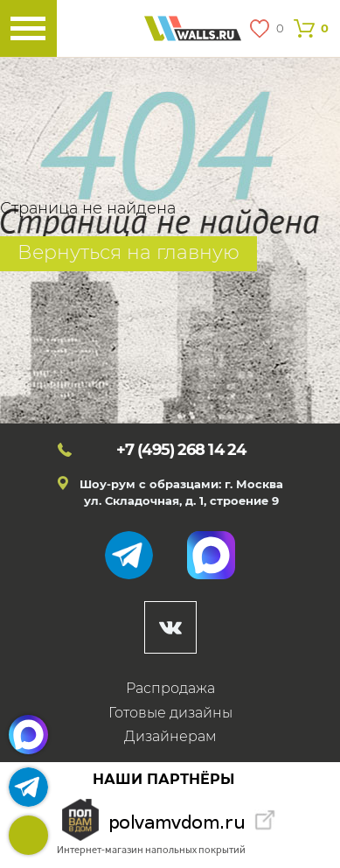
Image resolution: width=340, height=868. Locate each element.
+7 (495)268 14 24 (28, 835)
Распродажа (170, 688)
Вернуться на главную (128, 252)
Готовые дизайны (170, 713)
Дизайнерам (170, 736)
